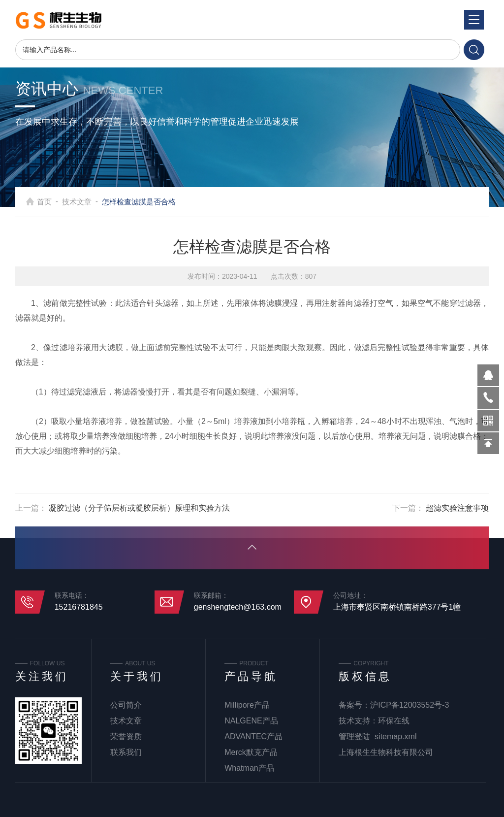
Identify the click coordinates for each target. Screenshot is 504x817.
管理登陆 (354, 736)
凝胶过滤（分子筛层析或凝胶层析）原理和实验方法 (139, 508)
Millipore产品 (247, 705)
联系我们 (126, 752)
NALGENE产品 (251, 721)
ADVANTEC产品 (253, 736)
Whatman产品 (249, 768)
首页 (44, 202)
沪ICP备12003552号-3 (409, 705)
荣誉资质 (126, 736)
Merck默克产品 (251, 752)
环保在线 (394, 721)
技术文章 (77, 202)
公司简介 (126, 705)
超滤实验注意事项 (457, 508)
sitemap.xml (395, 736)
